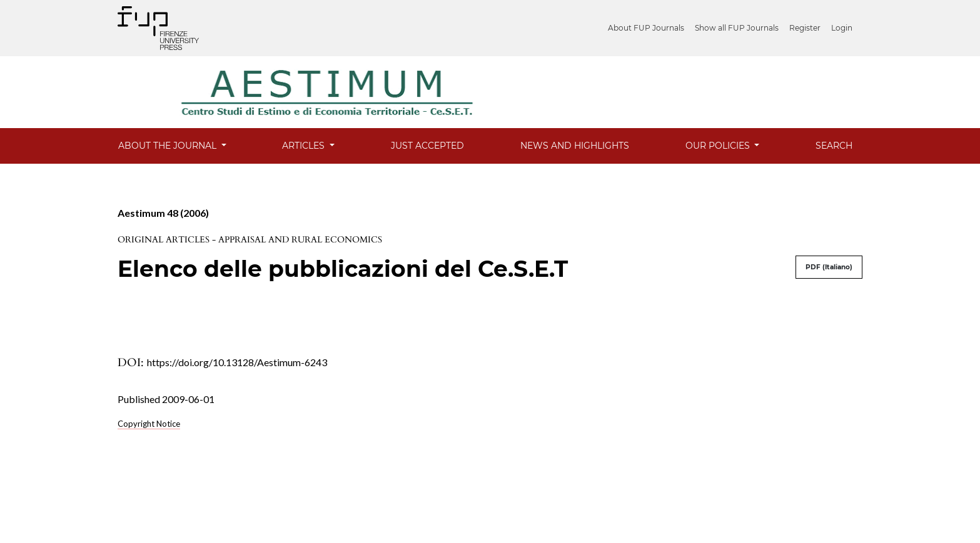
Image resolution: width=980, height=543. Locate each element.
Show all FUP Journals (737, 28)
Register (805, 28)
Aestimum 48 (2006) (163, 213)
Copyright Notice (149, 424)
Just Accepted (427, 146)
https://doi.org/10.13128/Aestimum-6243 (237, 362)
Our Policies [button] (719, 146)
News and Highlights (575, 146)
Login (842, 28)
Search (834, 146)
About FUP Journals (646, 28)
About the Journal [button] (169, 146)
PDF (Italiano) (829, 267)
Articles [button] (305, 146)
